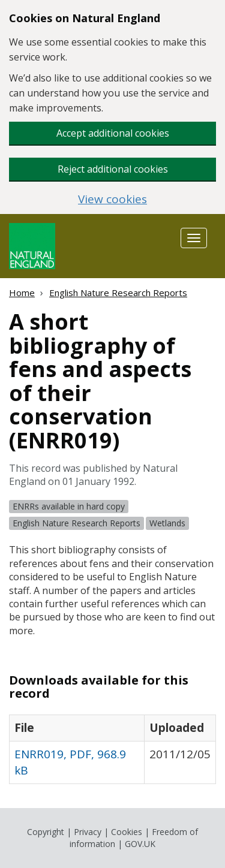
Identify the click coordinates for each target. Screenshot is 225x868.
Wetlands (167, 523)
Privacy (88, 832)
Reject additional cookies (113, 169)
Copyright (46, 832)
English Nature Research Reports (118, 293)
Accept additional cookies (113, 133)
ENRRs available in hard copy (69, 506)
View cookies (112, 199)
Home (22, 293)
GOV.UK (140, 844)
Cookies (127, 832)
